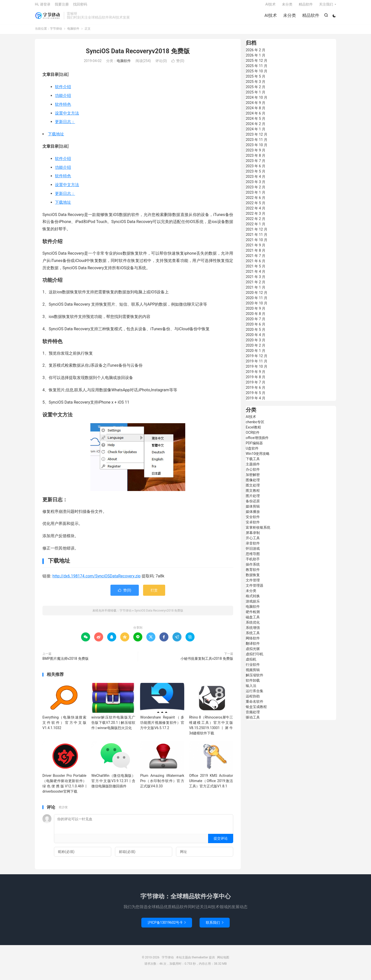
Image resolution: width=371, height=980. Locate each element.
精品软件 (310, 18)
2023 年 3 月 (256, 186)
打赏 (154, 594)
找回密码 (80, 7)
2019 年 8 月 (256, 381)
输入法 (251, 689)
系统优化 (253, 626)
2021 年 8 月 (256, 254)
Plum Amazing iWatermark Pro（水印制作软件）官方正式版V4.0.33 (162, 785)
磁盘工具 (253, 621)
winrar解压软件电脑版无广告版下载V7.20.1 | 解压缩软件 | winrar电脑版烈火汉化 (113, 726)
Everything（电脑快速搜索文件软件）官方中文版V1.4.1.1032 (64, 726)
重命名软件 (255, 705)
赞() (178, 65)
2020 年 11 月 (257, 302)
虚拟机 (251, 663)
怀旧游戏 (253, 552)
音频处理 (253, 716)
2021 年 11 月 (257, 238)
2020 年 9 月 (256, 312)
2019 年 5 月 (256, 397)
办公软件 (253, 473)
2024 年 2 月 (256, 128)
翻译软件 (253, 647)
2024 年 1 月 (256, 133)
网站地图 (223, 961)
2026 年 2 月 (256, 54)
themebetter (200, 961)
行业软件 (253, 668)
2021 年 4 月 (256, 275)
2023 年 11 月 (257, 143)
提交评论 (221, 842)
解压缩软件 (255, 679)
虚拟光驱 (253, 652)
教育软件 (253, 573)
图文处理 (253, 489)
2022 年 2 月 (256, 223)
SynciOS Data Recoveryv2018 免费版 (138, 55)
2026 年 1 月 (256, 59)
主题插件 (253, 468)
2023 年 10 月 (257, 149)
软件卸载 (253, 684)
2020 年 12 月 (257, 296)
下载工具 (253, 463)
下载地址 (56, 138)
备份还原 (253, 505)
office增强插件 (257, 442)
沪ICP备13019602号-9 (167, 926)
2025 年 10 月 (257, 75)
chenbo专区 (255, 426)
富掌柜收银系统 (258, 531)
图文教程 (253, 494)
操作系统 (253, 568)
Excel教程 (253, 431)
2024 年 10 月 (257, 101)
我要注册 (62, 7)
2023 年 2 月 (256, 191)
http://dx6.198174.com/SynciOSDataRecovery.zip (97, 580)
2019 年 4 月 (256, 402)
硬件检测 (253, 616)
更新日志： (65, 125)
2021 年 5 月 (256, 270)
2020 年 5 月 (256, 333)
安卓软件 (253, 526)
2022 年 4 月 (256, 212)
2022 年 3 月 (256, 217)
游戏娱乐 (253, 605)
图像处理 (253, 484)
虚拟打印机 (255, 658)
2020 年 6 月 (256, 328)
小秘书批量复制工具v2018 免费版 (207, 662)
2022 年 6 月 (256, 201)
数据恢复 (253, 579)
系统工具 (253, 637)
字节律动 (48, 18)
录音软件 (253, 547)
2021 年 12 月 (257, 233)
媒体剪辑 (253, 510)
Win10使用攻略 (258, 457)
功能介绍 (63, 99)
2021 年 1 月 (256, 291)
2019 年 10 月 (257, 370)
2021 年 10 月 (257, 244)
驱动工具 (253, 721)
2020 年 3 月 (256, 344)
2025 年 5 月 (256, 80)
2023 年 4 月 (256, 180)
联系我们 (215, 926)
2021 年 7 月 (256, 259)
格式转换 (253, 600)
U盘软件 (252, 452)
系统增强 (253, 631)
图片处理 (253, 500)
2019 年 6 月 (256, 391)
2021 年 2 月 (256, 286)
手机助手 (253, 563)
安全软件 (253, 521)
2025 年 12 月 (257, 64)
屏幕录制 (253, 536)
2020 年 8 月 (256, 317)
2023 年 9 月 (256, 154)
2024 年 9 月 (256, 106)
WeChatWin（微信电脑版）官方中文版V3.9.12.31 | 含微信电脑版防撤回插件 (113, 785)
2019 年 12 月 (257, 360)
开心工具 (253, 542)
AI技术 (270, 18)
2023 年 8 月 (256, 159)
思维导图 (253, 558)
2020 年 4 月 (256, 339)
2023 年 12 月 (257, 138)
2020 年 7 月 (256, 323)
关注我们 (326, 7)
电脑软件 (73, 32)
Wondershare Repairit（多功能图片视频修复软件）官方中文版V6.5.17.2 (162, 726)
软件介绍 (63, 91)
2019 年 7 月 (256, 386)
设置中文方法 (67, 117)
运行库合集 (255, 695)
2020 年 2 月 (256, 349)
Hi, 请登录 (43, 7)
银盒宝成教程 (256, 711)
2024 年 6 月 (256, 117)
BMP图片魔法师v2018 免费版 (66, 662)
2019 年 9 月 (256, 375)
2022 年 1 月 (256, 228)
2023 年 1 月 (256, 196)
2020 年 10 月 (257, 307)
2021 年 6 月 (256, 265)
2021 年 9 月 (256, 249)
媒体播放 (253, 515)
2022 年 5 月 (256, 207)
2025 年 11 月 (257, 70)
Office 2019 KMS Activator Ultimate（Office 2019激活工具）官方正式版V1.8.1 (211, 785)
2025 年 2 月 (256, 91)
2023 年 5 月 (256, 175)
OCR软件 (253, 436)
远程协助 (253, 700)
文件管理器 (255, 589)
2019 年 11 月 (257, 365)
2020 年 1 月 (256, 354)
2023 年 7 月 (256, 165)
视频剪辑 (253, 674)
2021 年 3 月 (256, 281)
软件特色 (63, 108)
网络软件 (253, 642)
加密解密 (253, 478)
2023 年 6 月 (256, 170)
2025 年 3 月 (256, 85)
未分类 (289, 18)
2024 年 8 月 (256, 112)
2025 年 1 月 (256, 96)
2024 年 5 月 (256, 122)
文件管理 (253, 584)
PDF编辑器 (254, 447)
